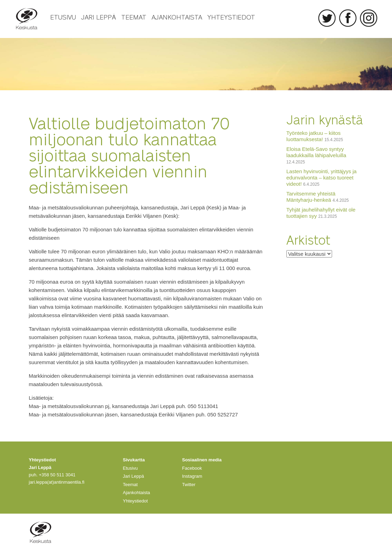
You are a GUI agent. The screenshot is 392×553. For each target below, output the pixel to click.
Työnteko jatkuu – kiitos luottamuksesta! (314, 136)
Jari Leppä (99, 17)
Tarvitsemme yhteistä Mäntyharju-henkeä (311, 197)
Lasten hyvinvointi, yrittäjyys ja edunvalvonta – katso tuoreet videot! (322, 178)
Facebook (348, 18)
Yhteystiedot (231, 17)
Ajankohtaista (177, 17)
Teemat (134, 17)
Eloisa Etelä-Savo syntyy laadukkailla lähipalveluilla (316, 152)
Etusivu (63, 17)
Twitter (327, 18)
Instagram (369, 18)
